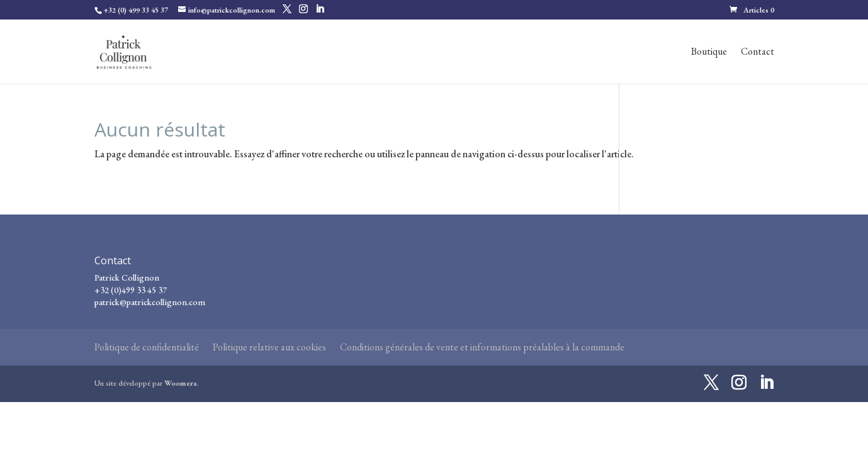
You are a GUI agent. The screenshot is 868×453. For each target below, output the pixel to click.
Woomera (181, 383)
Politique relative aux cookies (269, 347)
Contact (758, 53)
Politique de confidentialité (147, 347)
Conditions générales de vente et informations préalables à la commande (482, 347)
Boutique (709, 53)
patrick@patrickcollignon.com (150, 302)
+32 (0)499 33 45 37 (131, 290)
